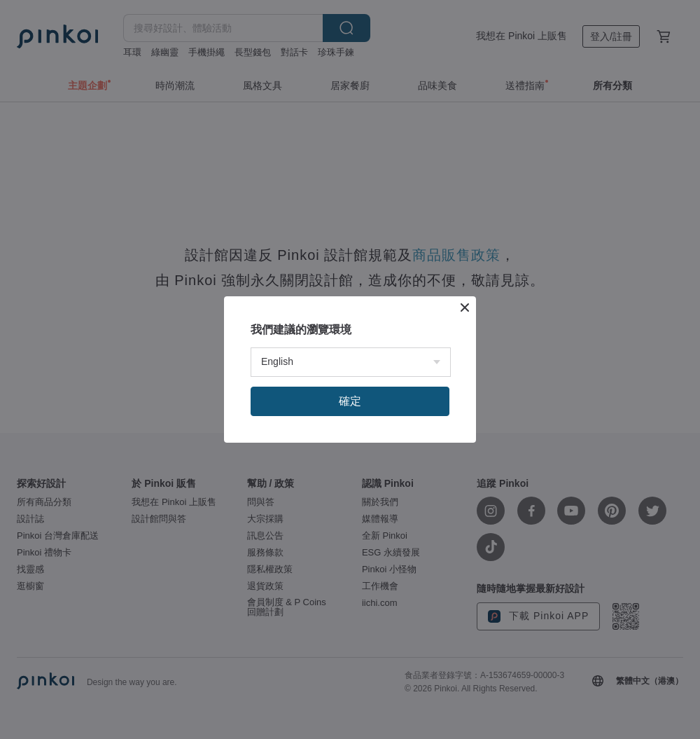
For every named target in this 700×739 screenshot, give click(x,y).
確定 (350, 401)
